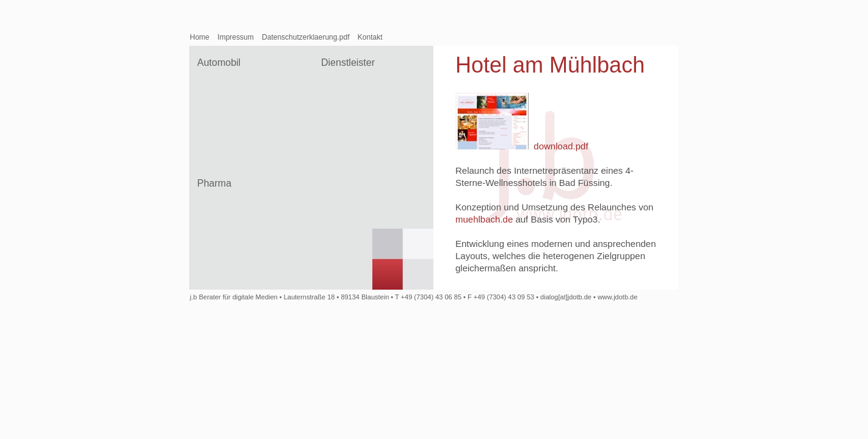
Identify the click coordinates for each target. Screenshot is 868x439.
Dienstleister (348, 62)
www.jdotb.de (617, 297)
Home (200, 37)
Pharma (214, 183)
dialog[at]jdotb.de (566, 297)
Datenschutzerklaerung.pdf (306, 37)
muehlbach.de (484, 219)
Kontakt (370, 37)
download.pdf (561, 146)
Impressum (235, 37)
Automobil (219, 62)
